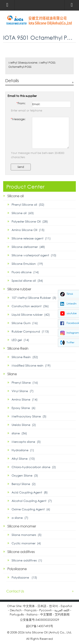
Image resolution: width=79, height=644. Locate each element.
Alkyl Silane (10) (23, 459)
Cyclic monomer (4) (26, 543)
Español (66, 606)
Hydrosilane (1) (23, 450)
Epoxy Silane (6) (23, 408)
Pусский (45, 610)
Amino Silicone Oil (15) (28, 230)
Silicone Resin (18, 348)
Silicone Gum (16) (25, 323)
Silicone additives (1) (27, 560)
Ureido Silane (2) (24, 425)
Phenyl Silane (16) (25, 382)
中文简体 (29, 606)
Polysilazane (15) (24, 577)
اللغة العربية (62, 610)
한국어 (54, 606)
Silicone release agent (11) (31, 238)
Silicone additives (21, 552)
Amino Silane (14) (25, 399)
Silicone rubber (19, 289)
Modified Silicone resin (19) (31, 365)
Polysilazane (17, 569)
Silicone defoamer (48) (28, 247)
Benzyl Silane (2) (24, 484)
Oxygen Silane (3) (25, 475)
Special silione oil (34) (27, 281)
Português (17, 614)
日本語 (42, 606)
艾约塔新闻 (62, 614)
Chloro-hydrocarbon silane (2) (34, 467)
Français (30, 610)
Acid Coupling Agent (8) (30, 492)
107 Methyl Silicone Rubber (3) (34, 298)
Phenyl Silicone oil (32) (28, 204)
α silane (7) (20, 518)
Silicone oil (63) (23, 213)
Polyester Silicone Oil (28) (30, 221)
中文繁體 (46, 614)
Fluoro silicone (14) (25, 272)
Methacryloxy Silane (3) (29, 416)
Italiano (32, 614)
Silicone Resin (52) (25, 357)
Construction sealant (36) (30, 306)
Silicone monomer (22, 526)
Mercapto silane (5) (26, 442)
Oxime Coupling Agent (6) (31, 509)
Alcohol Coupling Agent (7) (32, 501)
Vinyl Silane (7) (23, 391)
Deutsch (16, 610)
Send (21, 167)
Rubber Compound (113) (30, 331)
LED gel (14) (20, 340)
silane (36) (19, 433)
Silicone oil (15, 196)
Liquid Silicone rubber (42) (31, 315)
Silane (12, 374)
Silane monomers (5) (27, 535)
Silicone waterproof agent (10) (34, 255)
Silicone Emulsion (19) (27, 264)
